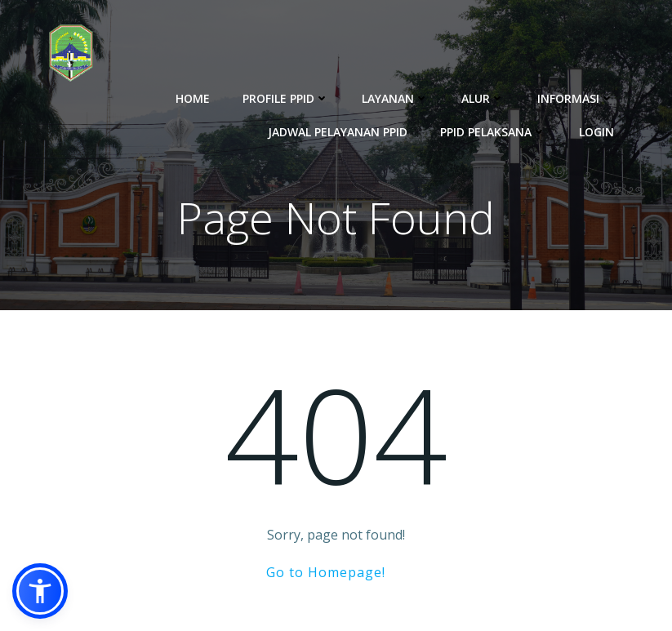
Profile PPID (286, 98)
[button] (40, 591)
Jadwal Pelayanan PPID (338, 132)
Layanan (395, 98)
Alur (483, 98)
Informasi (576, 98)
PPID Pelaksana (493, 132)
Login (596, 132)
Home (193, 98)
